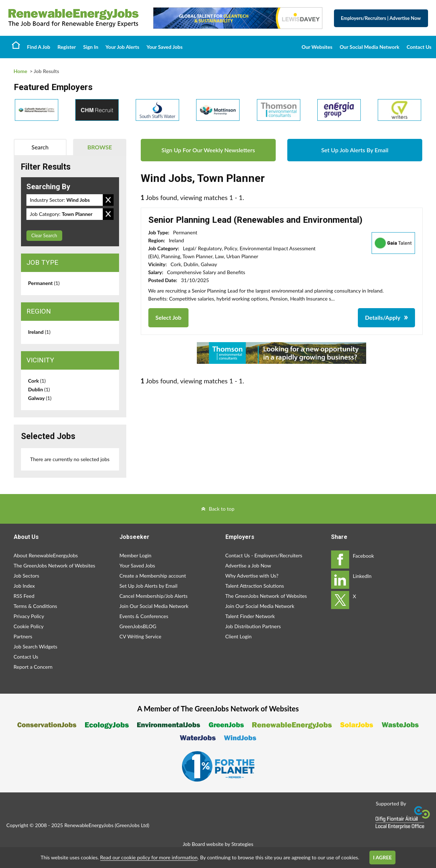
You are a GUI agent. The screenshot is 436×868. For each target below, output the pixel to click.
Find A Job (39, 47)
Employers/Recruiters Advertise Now (381, 18)
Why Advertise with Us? (252, 576)
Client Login (239, 636)
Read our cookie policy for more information (149, 857)
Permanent (44, 283)
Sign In (91, 47)
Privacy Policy (29, 616)
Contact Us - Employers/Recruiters (264, 555)
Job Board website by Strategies (218, 844)
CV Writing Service (140, 636)
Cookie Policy (29, 626)
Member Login (135, 555)
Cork (37, 381)
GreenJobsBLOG (138, 626)
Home (16, 45)
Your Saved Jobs (165, 47)
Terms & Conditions (35, 606)
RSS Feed (24, 596)
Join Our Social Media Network (154, 606)
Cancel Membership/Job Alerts (153, 596)
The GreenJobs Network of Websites (55, 565)
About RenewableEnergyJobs (46, 555)
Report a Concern (33, 667)
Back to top (222, 509)
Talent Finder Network (250, 616)
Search (40, 147)
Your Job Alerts (122, 47)
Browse (100, 147)
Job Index (24, 586)
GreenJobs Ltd (132, 825)
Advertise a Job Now (248, 565)
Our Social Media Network (370, 47)
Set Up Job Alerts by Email (148, 586)
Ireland (39, 332)
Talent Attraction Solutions (255, 586)
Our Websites (317, 47)
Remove (108, 200)
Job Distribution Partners (253, 626)
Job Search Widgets (36, 646)
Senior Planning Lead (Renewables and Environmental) (255, 220)
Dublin (39, 389)
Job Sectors (27, 576)
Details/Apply (383, 317)
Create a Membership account (153, 576)
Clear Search (44, 235)
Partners (23, 636)
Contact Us (419, 47)
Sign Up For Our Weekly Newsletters (208, 150)
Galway (40, 398)
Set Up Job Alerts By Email (355, 150)
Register (67, 47)
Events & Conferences (144, 616)
